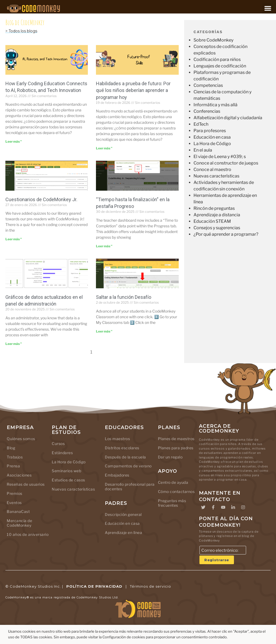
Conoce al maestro (212, 169)
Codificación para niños (217, 59)
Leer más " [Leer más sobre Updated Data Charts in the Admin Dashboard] (14, 344)
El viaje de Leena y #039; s (220, 157)
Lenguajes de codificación (220, 66)
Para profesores (210, 131)
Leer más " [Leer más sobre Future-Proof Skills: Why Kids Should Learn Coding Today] (104, 148)
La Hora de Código (212, 144)
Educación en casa (212, 137)
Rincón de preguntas (214, 208)
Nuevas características (216, 176)
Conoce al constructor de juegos (226, 163)
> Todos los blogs (21, 31)
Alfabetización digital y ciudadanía (228, 118)
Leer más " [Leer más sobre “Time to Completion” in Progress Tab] (104, 246)
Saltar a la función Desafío (124, 297)
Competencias (208, 85)
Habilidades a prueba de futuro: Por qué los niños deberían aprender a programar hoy (133, 90)
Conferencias (207, 111)
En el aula (203, 150)
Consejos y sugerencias (217, 228)
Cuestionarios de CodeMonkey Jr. (41, 199)
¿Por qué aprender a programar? (226, 234)
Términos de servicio (151, 586)
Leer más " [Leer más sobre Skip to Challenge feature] (104, 331)
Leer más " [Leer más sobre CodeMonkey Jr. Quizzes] (14, 239)
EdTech (201, 124)
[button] (268, 8)
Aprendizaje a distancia (217, 215)
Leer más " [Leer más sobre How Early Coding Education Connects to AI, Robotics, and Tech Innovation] (14, 141)
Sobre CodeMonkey (213, 40)
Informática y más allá (215, 105)
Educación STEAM (212, 221)
